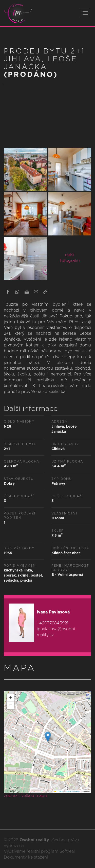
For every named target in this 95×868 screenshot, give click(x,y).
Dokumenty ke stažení (26, 857)
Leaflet (59, 791)
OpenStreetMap (73, 791)
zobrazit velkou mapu (25, 796)
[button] (48, 737)
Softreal (67, 851)
